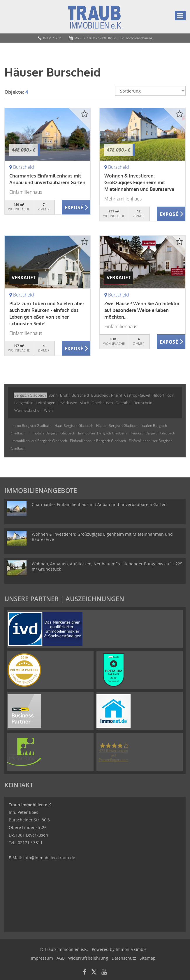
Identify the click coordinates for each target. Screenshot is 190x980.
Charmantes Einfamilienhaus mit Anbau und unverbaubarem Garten (99, 504)
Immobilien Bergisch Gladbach (102, 433)
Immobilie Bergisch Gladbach (52, 433)
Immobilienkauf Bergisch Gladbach (39, 441)
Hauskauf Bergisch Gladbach (152, 433)
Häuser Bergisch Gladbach (117, 426)
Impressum (42, 958)
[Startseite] (95, 17)
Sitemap (148, 958)
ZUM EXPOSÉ (76, 207)
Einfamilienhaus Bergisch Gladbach (98, 441)
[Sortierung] (150, 91)
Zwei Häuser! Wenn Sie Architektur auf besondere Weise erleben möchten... (142, 310)
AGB (61, 958)
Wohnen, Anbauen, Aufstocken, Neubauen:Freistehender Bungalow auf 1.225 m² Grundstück (107, 566)
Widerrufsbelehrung (88, 958)
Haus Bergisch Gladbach (74, 426)
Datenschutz (124, 958)
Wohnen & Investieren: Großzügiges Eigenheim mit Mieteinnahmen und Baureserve (139, 182)
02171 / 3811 (52, 38)
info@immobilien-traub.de (49, 858)
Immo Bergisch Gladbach (32, 426)
